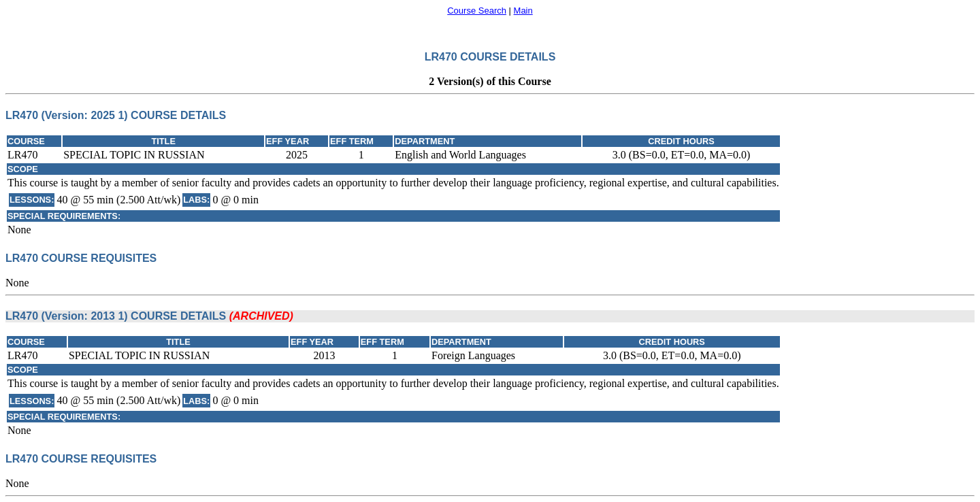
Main (523, 11)
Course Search (477, 11)
